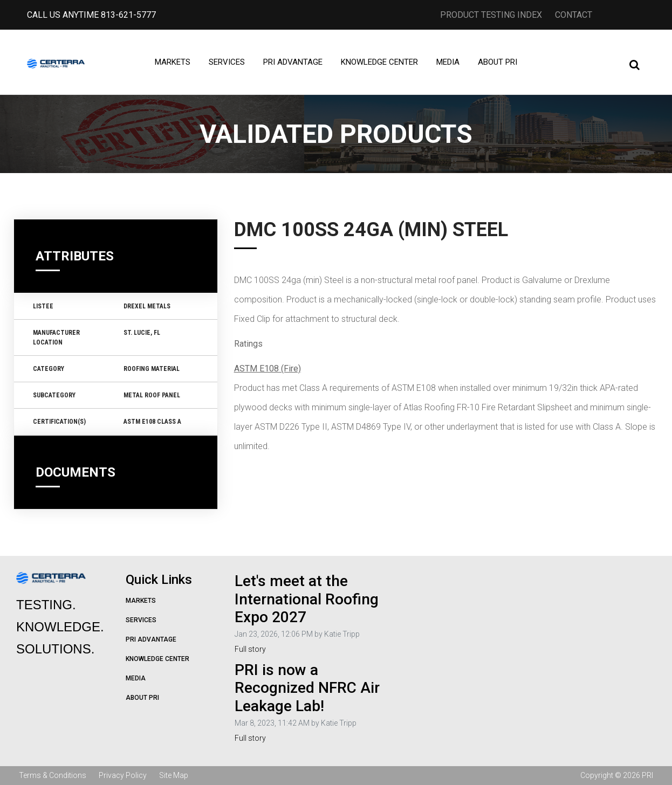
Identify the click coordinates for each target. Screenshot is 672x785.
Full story (250, 649)
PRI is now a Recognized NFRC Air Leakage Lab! (307, 688)
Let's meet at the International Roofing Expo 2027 (307, 599)
